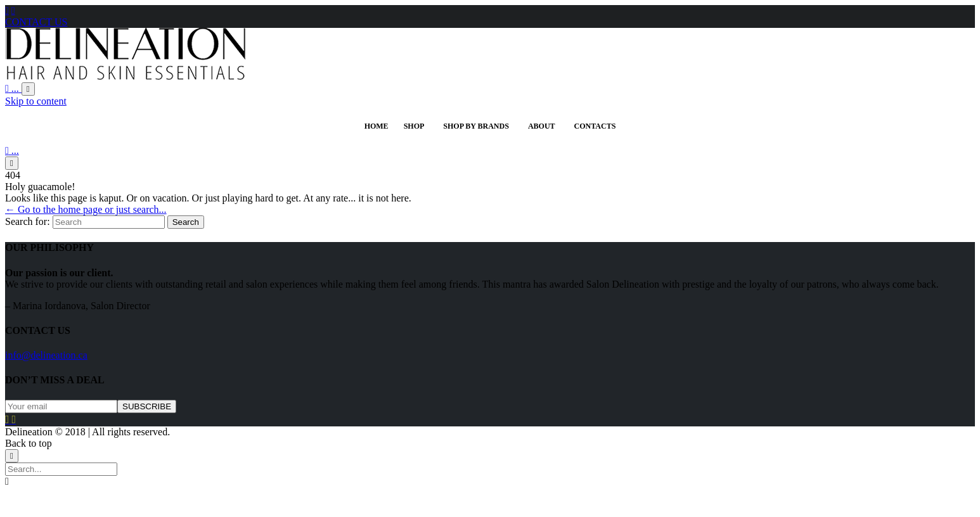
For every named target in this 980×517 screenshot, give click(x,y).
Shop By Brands (476, 126)
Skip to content (36, 101)
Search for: (28, 221)
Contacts (595, 126)
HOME (377, 126)
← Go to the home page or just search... (86, 209)
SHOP (414, 126)
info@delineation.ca (46, 355)
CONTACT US (36, 22)
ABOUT (542, 126)
